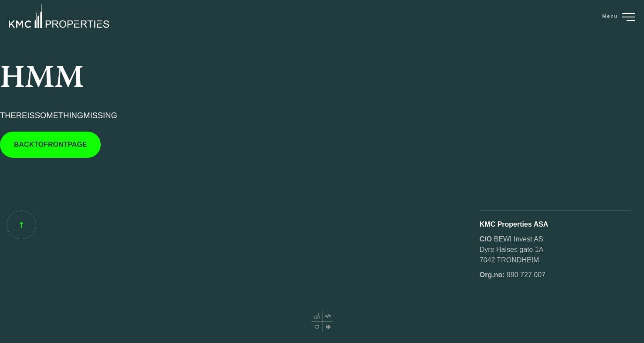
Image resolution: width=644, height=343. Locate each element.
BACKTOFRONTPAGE (50, 144)
